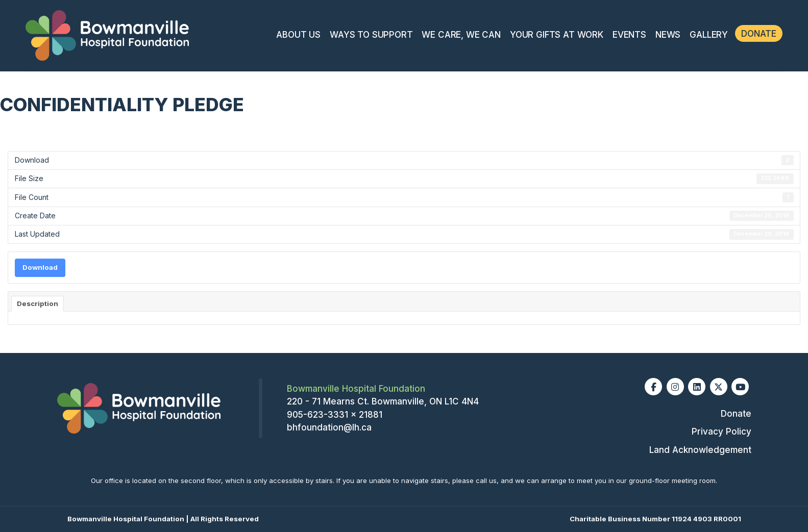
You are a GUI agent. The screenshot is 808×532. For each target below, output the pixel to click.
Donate (759, 34)
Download (40, 267)
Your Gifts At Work (557, 35)
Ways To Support (371, 35)
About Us (298, 35)
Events (629, 35)
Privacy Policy (721, 432)
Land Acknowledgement (700, 450)
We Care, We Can (461, 35)
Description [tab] (38, 303)
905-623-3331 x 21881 (335, 415)
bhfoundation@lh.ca (329, 427)
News (668, 35)
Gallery (709, 35)
